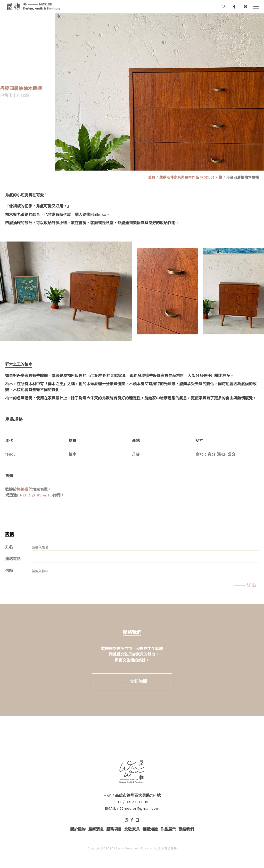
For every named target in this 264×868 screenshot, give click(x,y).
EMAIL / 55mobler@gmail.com (132, 809)
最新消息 (96, 829)
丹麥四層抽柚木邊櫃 (243, 177)
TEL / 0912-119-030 (132, 802)
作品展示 (168, 829)
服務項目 (114, 829)
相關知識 (150, 829)
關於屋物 (78, 829)
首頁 (152, 177)
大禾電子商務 (167, 848)
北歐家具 (132, 829)
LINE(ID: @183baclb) (35, 495)
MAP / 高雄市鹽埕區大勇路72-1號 (132, 796)
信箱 (9, 571)
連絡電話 (13, 559)
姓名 (9, 547)
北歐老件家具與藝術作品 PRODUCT (187, 177)
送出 (252, 585)
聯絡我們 (24, 489)
